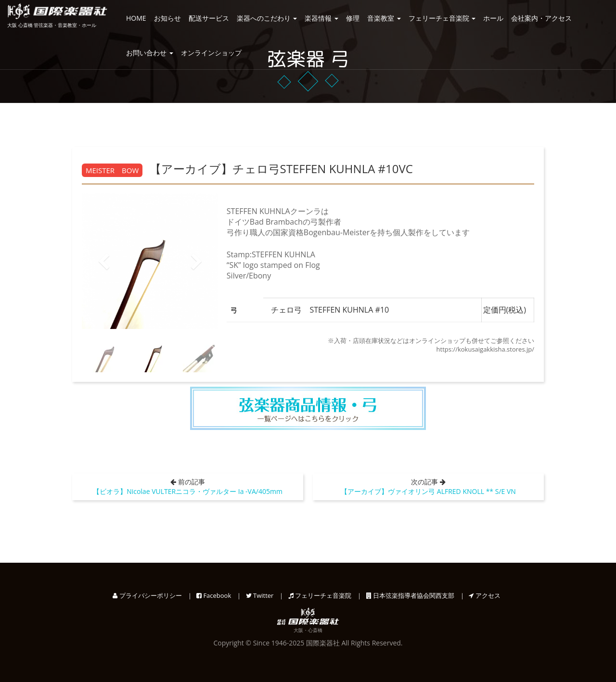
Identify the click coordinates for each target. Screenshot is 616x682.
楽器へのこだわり (267, 18)
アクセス (484, 595)
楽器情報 (321, 18)
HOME (136, 18)
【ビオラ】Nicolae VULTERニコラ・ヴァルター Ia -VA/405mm (188, 491)
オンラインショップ (211, 53)
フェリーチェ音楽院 (442, 18)
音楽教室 (384, 18)
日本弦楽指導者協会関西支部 (410, 595)
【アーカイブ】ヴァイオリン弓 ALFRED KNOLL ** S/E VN (428, 491)
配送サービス (209, 18)
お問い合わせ (150, 53)
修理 (353, 18)
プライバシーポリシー (147, 595)
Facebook (214, 595)
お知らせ (167, 18)
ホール (493, 18)
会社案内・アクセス (541, 18)
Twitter (260, 595)
